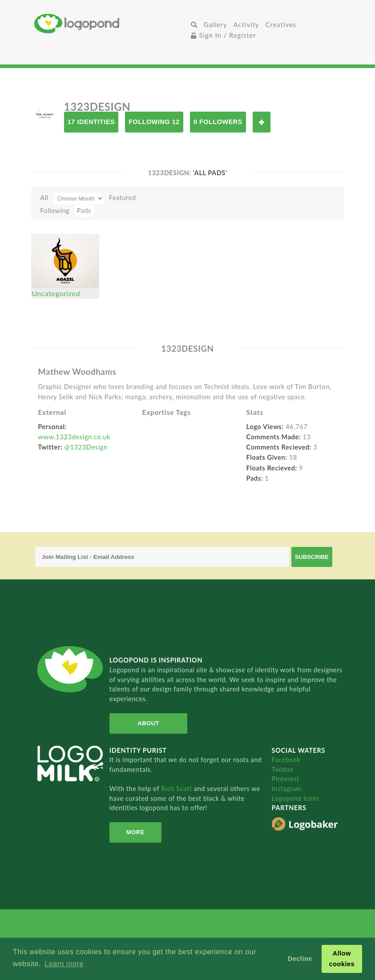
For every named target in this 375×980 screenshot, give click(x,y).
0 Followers (218, 122)
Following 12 (154, 122)
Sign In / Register (224, 35)
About (148, 723)
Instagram (287, 789)
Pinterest (286, 779)
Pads (84, 211)
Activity (246, 25)
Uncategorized (56, 293)
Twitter (283, 769)
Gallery (216, 25)
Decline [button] (300, 959)
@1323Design (86, 447)
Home (111, 23)
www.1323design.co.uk (74, 437)
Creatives (281, 25)
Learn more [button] (64, 964)
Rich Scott (177, 789)
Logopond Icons (296, 798)
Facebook (286, 760)
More (135, 832)
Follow (262, 122)
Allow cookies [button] (342, 959)
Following (55, 211)
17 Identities (91, 122)
